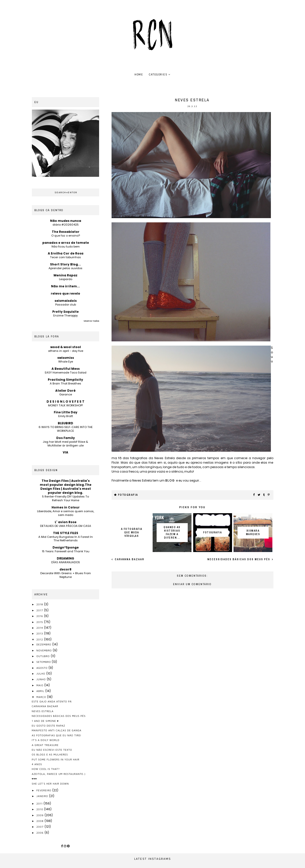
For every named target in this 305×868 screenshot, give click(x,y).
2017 (40, 610)
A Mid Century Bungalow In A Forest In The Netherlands (66, 539)
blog (171, 480)
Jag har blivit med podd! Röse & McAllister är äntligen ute (65, 444)
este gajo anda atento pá (52, 701)
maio (40, 685)
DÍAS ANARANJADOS (66, 562)
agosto (42, 668)
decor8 (65, 569)
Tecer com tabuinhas (65, 257)
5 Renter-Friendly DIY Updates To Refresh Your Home (65, 498)
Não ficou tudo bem (66, 247)
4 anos (37, 764)
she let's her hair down (50, 784)
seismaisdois (66, 301)
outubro (43, 656)
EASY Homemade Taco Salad (66, 372)
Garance (66, 394)
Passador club (66, 305)
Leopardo (66, 279)
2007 (40, 827)
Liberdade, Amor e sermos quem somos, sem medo (66, 513)
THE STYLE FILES (66, 533)
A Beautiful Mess (66, 369)
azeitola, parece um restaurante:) (59, 774)
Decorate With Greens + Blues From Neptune (66, 575)
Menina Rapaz (65, 275)
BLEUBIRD (65, 423)
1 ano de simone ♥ (45, 721)
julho (41, 674)
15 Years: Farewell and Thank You (66, 551)
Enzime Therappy (65, 315)
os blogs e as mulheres (50, 754)
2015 (40, 622)
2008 (40, 821)
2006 (40, 833)
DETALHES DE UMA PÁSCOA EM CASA (66, 526)
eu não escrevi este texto (52, 750)
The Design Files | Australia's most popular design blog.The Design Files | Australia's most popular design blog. (66, 487)
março (42, 697)
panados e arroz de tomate (66, 243)
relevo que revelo (65, 293)
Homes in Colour (66, 507)
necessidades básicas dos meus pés (239, 559)
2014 (40, 628)
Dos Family (66, 438)
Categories (158, 75)
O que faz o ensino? (66, 236)
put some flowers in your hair (56, 759)
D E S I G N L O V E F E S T (65, 402)
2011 (40, 804)
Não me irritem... (65, 286)
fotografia (128, 495)
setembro (44, 662)
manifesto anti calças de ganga (57, 730)
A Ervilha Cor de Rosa (66, 253)
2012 (40, 639)
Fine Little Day (66, 412)
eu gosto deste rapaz (49, 726)
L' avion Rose (66, 522)
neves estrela (43, 711)
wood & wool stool (66, 347)
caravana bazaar (129, 559)
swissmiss (66, 358)
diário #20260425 (66, 225)
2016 (40, 616)
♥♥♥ (34, 779)
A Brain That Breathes (65, 383)
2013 (40, 633)
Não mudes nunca (66, 221)
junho (41, 679)
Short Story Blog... (65, 264)
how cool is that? (46, 769)
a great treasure (45, 745)
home (139, 75)
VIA (65, 452)
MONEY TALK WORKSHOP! (65, 405)
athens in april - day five (66, 351)
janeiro (43, 796)
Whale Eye (66, 362)
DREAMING (65, 558)
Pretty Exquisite (65, 312)
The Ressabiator (66, 232)
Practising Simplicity (65, 380)
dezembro (44, 644)
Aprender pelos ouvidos (65, 268)
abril (41, 691)
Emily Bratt (66, 416)
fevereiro (44, 790)
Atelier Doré (65, 391)
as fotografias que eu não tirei (57, 735)
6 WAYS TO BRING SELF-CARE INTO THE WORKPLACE (66, 429)
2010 (40, 809)
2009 (40, 815)
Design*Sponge (66, 547)
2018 (40, 604)
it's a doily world (46, 740)
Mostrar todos (91, 321)
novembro (45, 650)
